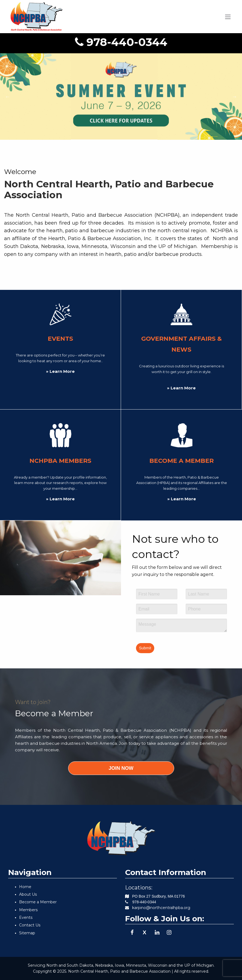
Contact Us (30, 925)
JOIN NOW (121, 768)
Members (28, 910)
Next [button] (234, 97)
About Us (28, 894)
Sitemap (27, 933)
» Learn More (60, 371)
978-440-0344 (121, 42)
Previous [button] (8, 97)
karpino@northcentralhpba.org (161, 908)
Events (26, 917)
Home (25, 887)
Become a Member (38, 902)
